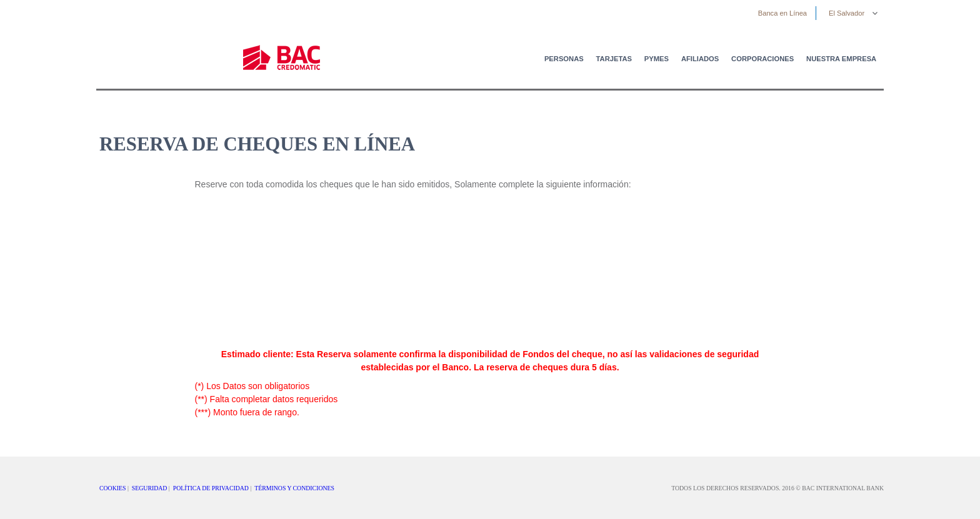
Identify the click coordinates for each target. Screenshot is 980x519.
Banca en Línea (782, 13)
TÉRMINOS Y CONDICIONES (294, 488)
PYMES (657, 59)
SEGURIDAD (150, 488)
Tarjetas (614, 59)
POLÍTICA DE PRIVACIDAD (211, 488)
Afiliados (700, 59)
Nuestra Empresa (841, 59)
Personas (564, 59)
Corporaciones (762, 59)
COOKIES (112, 488)
